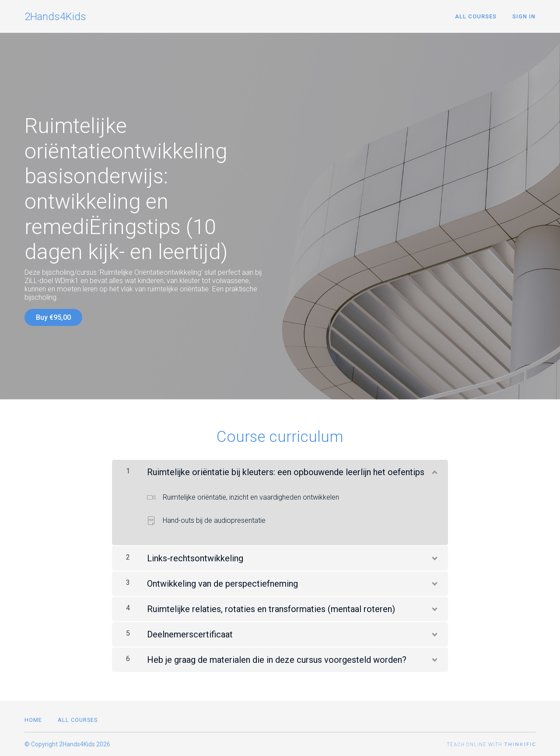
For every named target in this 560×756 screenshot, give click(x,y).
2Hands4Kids (55, 17)
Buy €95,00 (53, 317)
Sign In (524, 16)
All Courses (476, 16)
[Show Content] (434, 470)
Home (33, 720)
